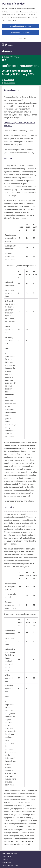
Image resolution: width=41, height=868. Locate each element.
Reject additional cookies (20, 33)
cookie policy (11, 20)
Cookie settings (21, 38)
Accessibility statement (10, 866)
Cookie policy (6, 857)
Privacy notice (7, 863)
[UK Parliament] (7, 45)
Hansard (8, 51)
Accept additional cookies (20, 26)
